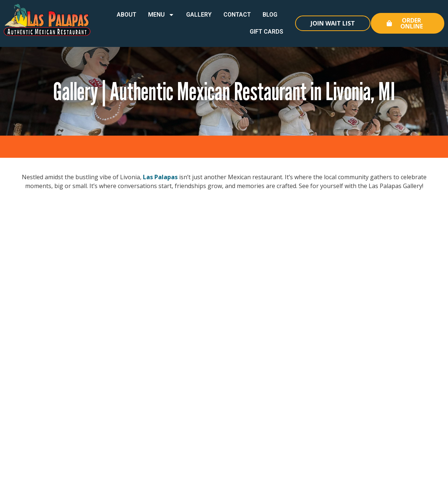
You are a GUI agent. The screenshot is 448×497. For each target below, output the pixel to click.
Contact (237, 15)
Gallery (199, 15)
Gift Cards (266, 32)
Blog (270, 15)
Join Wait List (333, 23)
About (126, 15)
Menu (161, 15)
